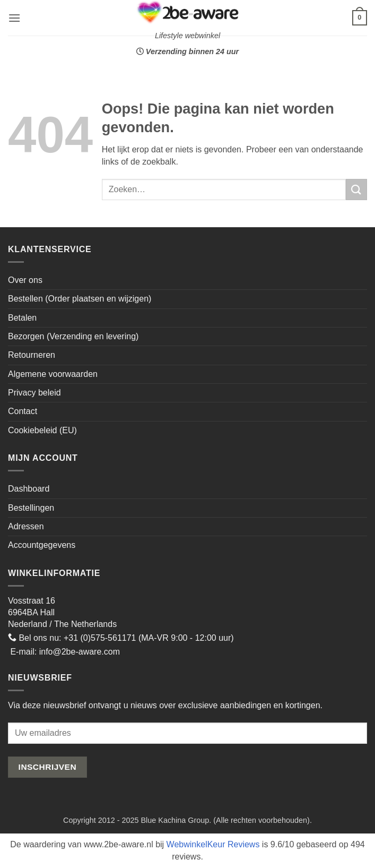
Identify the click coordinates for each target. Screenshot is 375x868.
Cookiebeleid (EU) (42, 430)
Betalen (22, 318)
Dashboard (29, 489)
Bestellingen (31, 508)
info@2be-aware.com (80, 652)
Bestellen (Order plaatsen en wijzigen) (80, 299)
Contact (23, 411)
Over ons (25, 280)
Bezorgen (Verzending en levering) (73, 336)
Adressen (26, 526)
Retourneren (32, 355)
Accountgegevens (42, 545)
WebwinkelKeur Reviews (213, 844)
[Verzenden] (356, 189)
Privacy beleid (34, 393)
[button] (14, 18)
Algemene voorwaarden (53, 374)
